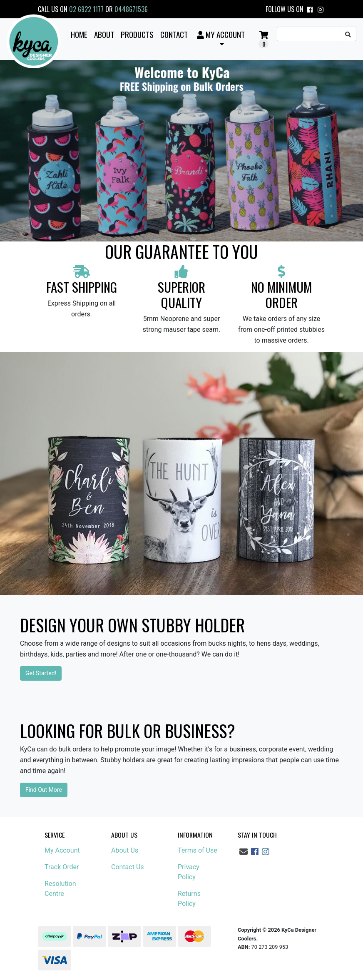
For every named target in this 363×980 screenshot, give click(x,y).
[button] (221, 39)
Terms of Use (198, 850)
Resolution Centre (60, 889)
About (104, 34)
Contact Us (128, 867)
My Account (62, 850)
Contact (174, 34)
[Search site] (348, 34)
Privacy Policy (189, 872)
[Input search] (308, 34)
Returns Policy (189, 899)
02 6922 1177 (86, 9)
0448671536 (131, 9)
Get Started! (41, 673)
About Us (125, 850)
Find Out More (44, 790)
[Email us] (244, 852)
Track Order (62, 867)
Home (79, 34)
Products (137, 34)
